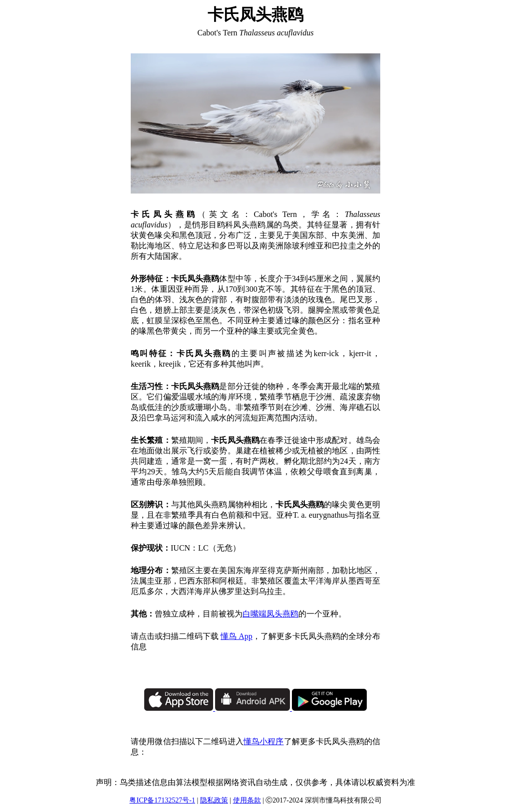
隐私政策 (214, 800)
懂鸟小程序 (264, 741)
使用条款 (247, 800)
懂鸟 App (237, 636)
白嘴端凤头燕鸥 (270, 614)
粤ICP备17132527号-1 (162, 800)
